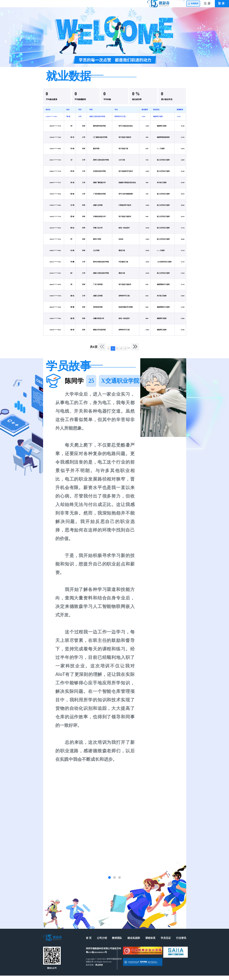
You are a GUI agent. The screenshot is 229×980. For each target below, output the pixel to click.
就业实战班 (119, 6)
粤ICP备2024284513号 (96, 957)
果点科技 (99, 969)
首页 (62, 6)
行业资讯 (176, 6)
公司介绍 (81, 6)
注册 (208, 6)
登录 (222, 6)
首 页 (89, 943)
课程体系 (138, 6)
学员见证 (158, 6)
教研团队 (100, 6)
